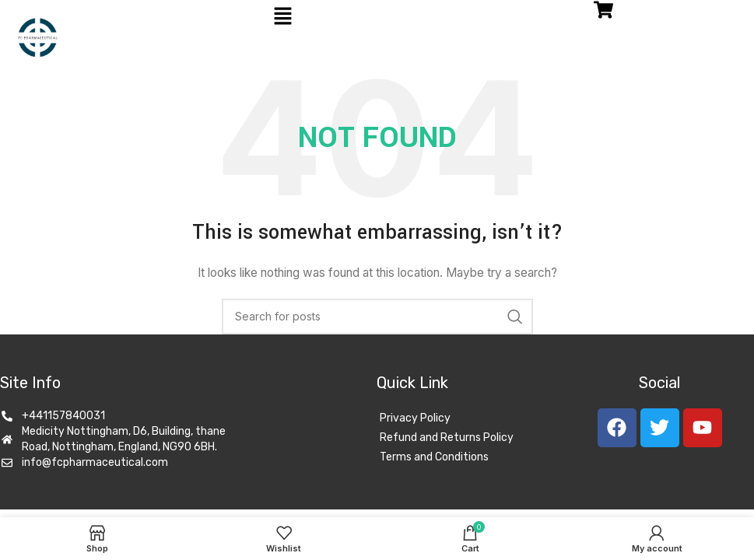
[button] (282, 17)
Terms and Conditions (434, 457)
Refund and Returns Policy (447, 437)
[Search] (377, 317)
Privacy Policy (415, 418)
